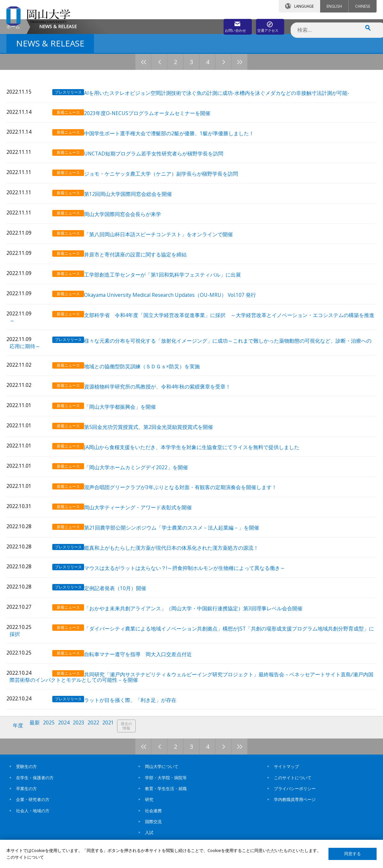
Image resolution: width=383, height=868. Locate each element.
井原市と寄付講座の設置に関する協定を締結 (143, 295)
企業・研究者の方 (33, 804)
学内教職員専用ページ (295, 804)
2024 (68, 733)
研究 (149, 804)
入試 (149, 837)
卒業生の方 (26, 793)
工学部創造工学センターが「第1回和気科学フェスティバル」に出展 (170, 313)
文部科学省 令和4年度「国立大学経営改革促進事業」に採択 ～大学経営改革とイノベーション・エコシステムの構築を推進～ (231, 353)
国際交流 (153, 826)
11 (264, 116)
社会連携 (153, 815)
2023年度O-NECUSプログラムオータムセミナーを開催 (155, 164)
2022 (100, 733)
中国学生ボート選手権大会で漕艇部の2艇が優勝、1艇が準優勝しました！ (176, 183)
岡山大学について (162, 771)
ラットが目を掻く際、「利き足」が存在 (138, 708)
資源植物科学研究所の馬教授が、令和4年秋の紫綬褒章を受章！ (165, 417)
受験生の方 (26, 771)
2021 (116, 733)
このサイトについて (293, 782)
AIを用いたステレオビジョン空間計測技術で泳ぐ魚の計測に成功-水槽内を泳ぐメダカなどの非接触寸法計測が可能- (224, 146)
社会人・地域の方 (33, 815)
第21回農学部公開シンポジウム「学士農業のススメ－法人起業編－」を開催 (179, 548)
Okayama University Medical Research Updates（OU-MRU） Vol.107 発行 (177, 332)
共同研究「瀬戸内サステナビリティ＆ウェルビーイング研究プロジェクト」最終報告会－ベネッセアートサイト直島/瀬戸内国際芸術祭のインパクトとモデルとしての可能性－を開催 (234, 687)
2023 (84, 733)
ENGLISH (334, 6)
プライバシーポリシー (295, 793)
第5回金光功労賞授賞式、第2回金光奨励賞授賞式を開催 (156, 455)
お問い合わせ (208, 25)
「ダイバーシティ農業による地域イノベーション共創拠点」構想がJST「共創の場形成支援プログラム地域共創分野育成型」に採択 (234, 644)
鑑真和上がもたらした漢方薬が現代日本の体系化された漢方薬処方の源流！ (179, 567)
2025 (52, 733)
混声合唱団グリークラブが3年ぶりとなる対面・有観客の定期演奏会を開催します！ (188, 511)
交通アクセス (265, 25)
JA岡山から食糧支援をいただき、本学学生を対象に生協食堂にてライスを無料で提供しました (199, 473)
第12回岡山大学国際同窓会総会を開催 (135, 239)
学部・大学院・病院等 (166, 782)
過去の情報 (136, 734)
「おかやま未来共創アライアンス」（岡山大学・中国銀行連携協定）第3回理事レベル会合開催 (201, 622)
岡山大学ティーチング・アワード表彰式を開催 (145, 529)
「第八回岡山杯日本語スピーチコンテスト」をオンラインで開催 (166, 276)
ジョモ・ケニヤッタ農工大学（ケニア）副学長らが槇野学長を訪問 (168, 220)
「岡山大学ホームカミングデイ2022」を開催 (143, 492)
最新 (37, 733)
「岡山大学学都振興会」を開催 (127, 436)
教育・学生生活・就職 (166, 793)
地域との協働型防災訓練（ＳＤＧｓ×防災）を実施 (149, 399)
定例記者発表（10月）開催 (123, 604)
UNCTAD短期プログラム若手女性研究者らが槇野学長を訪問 (161, 201)
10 (248, 116)
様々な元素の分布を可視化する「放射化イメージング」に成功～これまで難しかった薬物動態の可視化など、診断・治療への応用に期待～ (233, 377)
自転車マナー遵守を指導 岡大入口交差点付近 (145, 665)
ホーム (13, 80)
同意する (353, 854)
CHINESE (363, 6)
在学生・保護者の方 (35, 782)
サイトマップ (286, 771)
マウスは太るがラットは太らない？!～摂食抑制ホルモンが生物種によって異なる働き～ (192, 585)
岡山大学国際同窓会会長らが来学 (130, 257)
